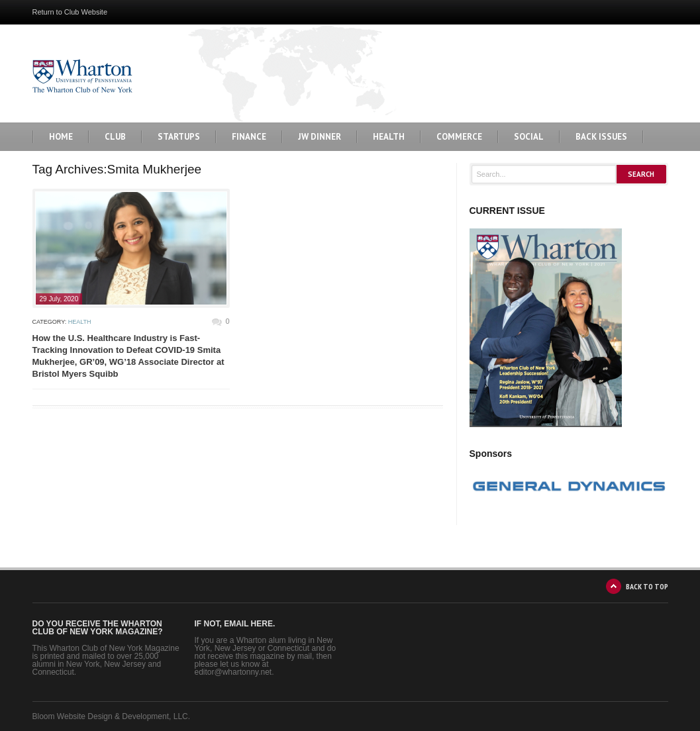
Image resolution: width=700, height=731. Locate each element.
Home (61, 137)
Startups (179, 137)
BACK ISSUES (601, 137)
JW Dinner (320, 137)
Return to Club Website (70, 12)
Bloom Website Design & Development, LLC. (112, 716)
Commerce (459, 137)
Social (529, 137)
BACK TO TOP (647, 586)
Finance (249, 137)
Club (115, 137)
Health (389, 137)
